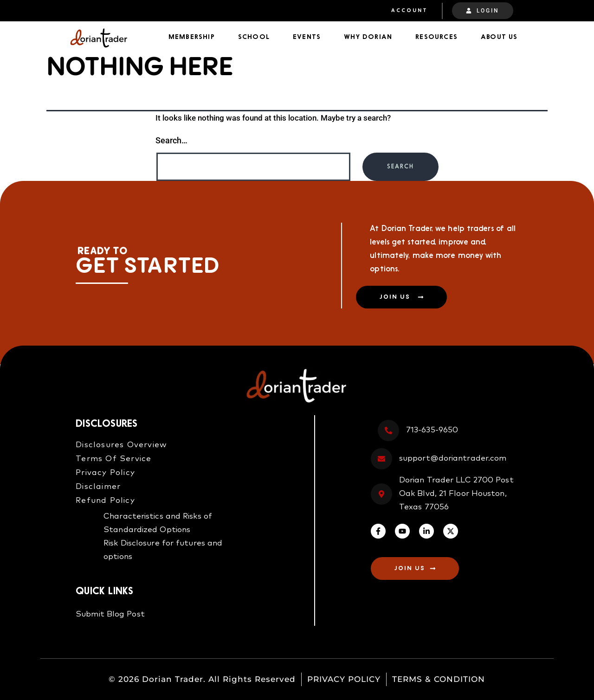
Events (307, 37)
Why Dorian (368, 37)
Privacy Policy (105, 473)
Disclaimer (98, 487)
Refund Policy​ (105, 501)
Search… (171, 140)
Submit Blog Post (110, 614)
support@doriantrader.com (453, 459)
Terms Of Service (113, 459)
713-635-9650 (432, 430)
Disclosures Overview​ (121, 445)
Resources (436, 37)
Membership (192, 37)
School (254, 37)
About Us (499, 37)
